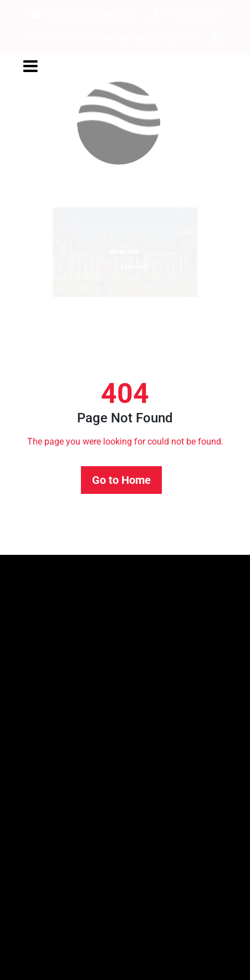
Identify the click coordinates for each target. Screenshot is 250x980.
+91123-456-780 (184, 15)
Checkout (33, 832)
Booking (31, 779)
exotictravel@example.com (84, 15)
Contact (30, 858)
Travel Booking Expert (124, 962)
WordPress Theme (208, 962)
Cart (23, 805)
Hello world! (38, 689)
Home (100, 278)
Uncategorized (43, 922)
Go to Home (121, 480)
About (27, 752)
